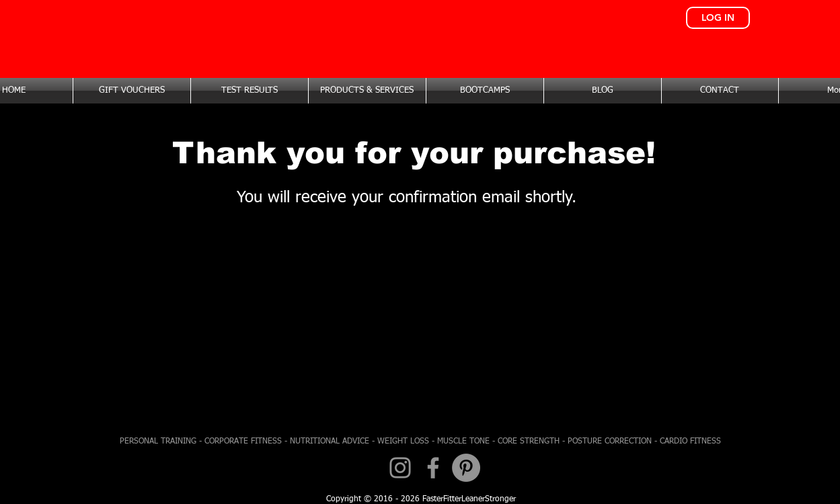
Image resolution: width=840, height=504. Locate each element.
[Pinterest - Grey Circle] (466, 468)
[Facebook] (433, 468)
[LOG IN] (718, 18)
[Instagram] (400, 468)
